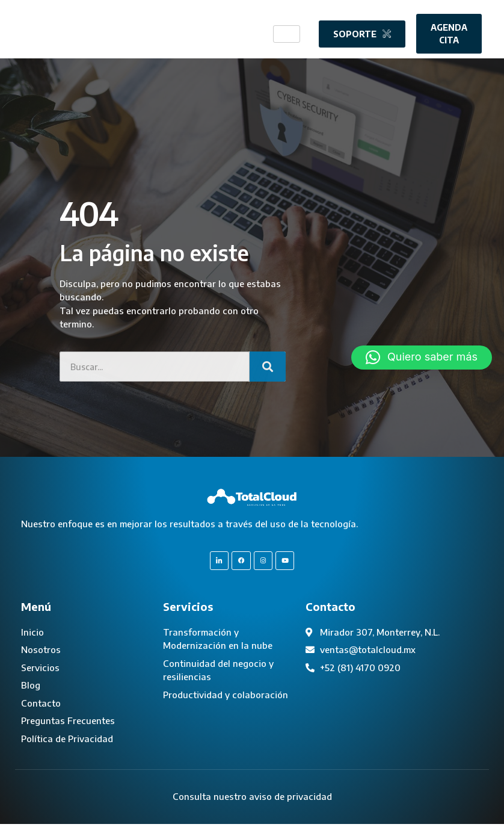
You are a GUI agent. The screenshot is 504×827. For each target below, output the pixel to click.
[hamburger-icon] (287, 33)
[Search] (268, 367)
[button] (422, 358)
